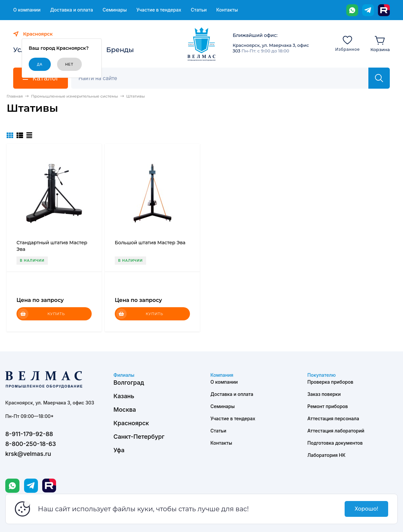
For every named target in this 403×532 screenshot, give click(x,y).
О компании (27, 10)
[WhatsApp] (352, 10)
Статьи (199, 10)
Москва (125, 410)
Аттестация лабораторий (336, 431)
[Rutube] (384, 10)
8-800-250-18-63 (31, 444)
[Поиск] (223, 78)
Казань (124, 396)
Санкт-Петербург (139, 437)
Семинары (115, 10)
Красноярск (131, 423)
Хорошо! (366, 509)
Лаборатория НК (326, 455)
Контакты (227, 10)
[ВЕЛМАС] (202, 44)
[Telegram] (368, 10)
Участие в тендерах (159, 10)
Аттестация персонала (333, 418)
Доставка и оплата (72, 10)
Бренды (120, 50)
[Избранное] (347, 43)
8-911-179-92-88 (29, 434)
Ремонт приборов (328, 406)
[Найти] (379, 78)
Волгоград (129, 383)
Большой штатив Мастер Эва (150, 243)
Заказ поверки (324, 394)
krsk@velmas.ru (28, 454)
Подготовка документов (335, 443)
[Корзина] (380, 43)
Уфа (119, 450)
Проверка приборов (330, 382)
